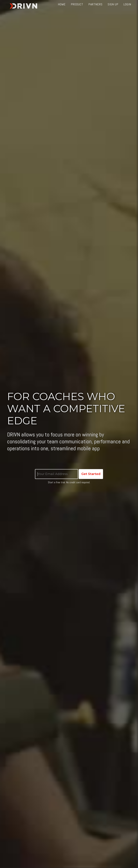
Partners (95, 9)
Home (62, 9)
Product (77, 9)
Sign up (113, 9)
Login (127, 9)
